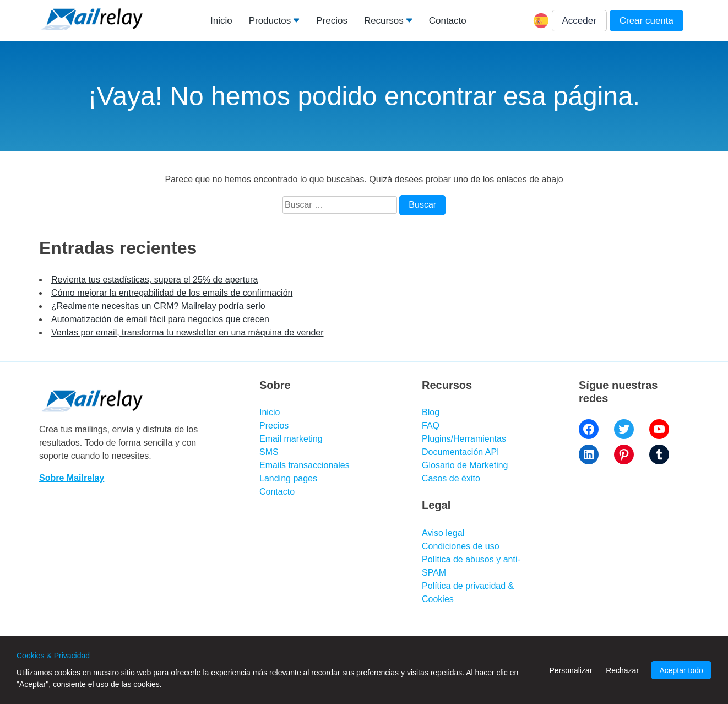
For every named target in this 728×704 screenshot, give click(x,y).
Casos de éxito (451, 478)
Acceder (579, 21)
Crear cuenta (646, 21)
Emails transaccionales (305, 465)
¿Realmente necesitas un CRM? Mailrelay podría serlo (158, 306)
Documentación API (461, 452)
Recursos (384, 21)
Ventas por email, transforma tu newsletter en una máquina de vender (188, 332)
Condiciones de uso (461, 546)
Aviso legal (443, 533)
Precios (332, 21)
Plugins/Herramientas (464, 439)
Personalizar (571, 670)
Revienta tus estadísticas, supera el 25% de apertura (154, 280)
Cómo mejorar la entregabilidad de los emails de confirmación (172, 293)
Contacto (448, 21)
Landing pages (288, 478)
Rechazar (622, 670)
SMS (269, 452)
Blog (431, 412)
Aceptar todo (681, 670)
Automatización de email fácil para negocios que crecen (160, 319)
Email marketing (291, 439)
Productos (270, 21)
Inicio (221, 21)
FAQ (431, 426)
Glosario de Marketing (465, 465)
